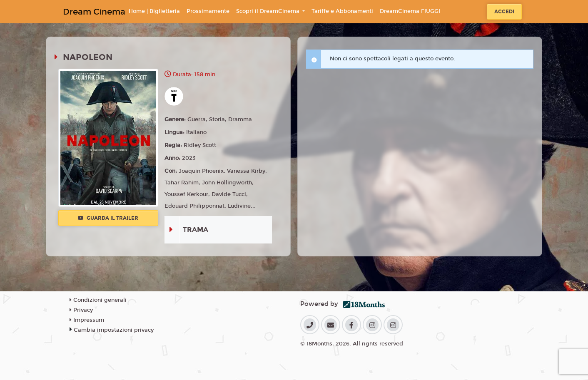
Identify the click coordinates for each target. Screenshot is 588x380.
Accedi (504, 12)
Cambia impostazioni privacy (114, 330)
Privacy (81, 310)
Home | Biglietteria (154, 11)
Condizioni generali (98, 300)
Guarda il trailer (108, 218)
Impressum (87, 320)
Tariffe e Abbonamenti (342, 11)
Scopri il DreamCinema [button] (269, 11)
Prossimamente (208, 11)
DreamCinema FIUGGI (410, 11)
